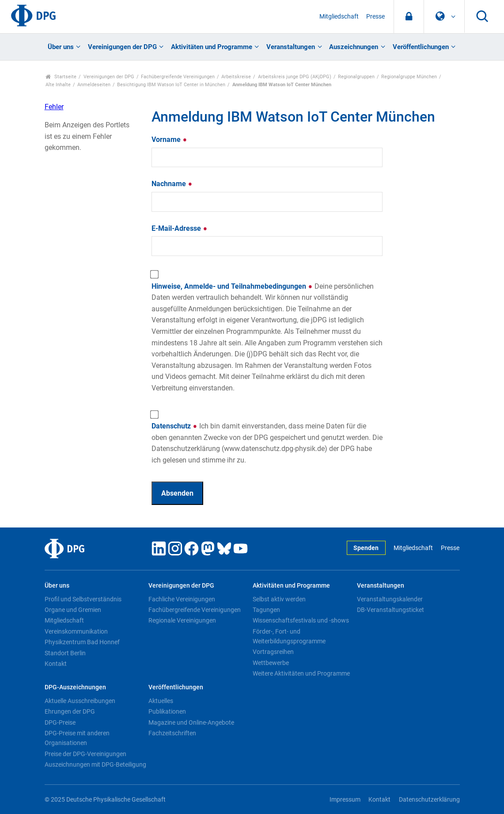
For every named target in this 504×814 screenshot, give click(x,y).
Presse (375, 17)
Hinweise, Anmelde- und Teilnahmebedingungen (267, 337)
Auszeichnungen (354, 47)
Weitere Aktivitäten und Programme (301, 673)
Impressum (345, 800)
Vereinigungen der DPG (122, 47)
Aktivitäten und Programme (212, 47)
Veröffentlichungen (421, 47)
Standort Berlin (65, 653)
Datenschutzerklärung (429, 800)
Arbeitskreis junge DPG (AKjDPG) (295, 77)
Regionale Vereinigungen (182, 620)
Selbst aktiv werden (279, 599)
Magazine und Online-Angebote (191, 722)
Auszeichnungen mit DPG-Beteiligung (95, 764)
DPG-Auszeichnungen (75, 687)
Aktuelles (161, 701)
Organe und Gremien (73, 610)
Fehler (54, 107)
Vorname (169, 139)
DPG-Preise (60, 722)
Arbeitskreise (236, 77)
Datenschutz (267, 443)
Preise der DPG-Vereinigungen (85, 754)
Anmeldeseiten (94, 85)
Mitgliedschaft (339, 17)
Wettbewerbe (271, 663)
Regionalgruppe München (409, 77)
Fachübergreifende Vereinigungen (178, 77)
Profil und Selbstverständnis (83, 599)
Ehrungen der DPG (70, 711)
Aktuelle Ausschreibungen (80, 701)
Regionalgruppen (356, 77)
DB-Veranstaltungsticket (390, 610)
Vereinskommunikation (76, 631)
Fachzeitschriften (172, 733)
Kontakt (56, 664)
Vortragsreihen (273, 652)
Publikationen (167, 711)
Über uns (61, 47)
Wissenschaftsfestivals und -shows (301, 620)
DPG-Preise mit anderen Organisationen (77, 738)
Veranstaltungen (291, 47)
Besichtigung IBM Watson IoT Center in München (171, 85)
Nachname (172, 184)
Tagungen (266, 610)
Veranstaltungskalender (390, 599)
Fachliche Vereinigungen (182, 599)
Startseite (61, 77)
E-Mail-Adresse (180, 228)
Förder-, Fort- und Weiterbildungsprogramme (289, 636)
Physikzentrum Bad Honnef (82, 642)
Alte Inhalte (58, 85)
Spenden (366, 548)
